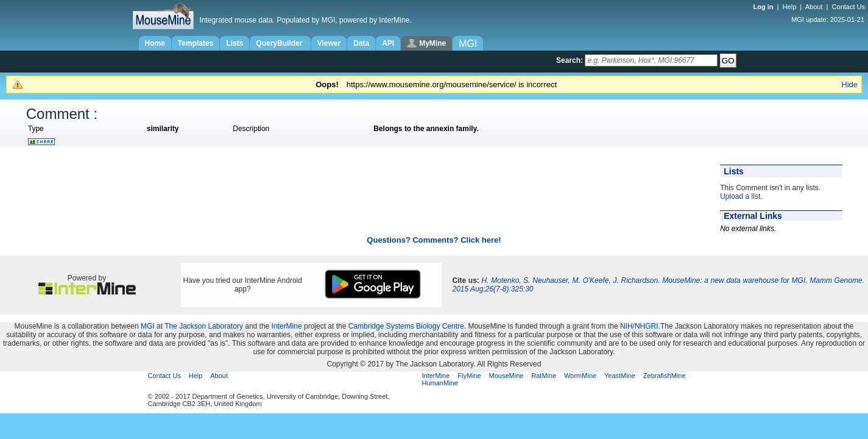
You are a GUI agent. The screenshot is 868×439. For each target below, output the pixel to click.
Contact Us (849, 7)
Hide (849, 84)
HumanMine (440, 383)
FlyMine (469, 376)
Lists (235, 43)
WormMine (580, 376)
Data (361, 43)
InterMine (287, 326)
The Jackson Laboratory (204, 326)
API (388, 43)
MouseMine (506, 376)
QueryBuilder (280, 43)
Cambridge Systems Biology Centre (406, 326)
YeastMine (620, 376)
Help (790, 7)
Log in (764, 7)
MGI (148, 326)
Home (155, 43)
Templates (196, 43)
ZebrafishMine (665, 376)
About (814, 7)
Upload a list (740, 196)
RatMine (544, 376)
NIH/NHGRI (639, 326)
